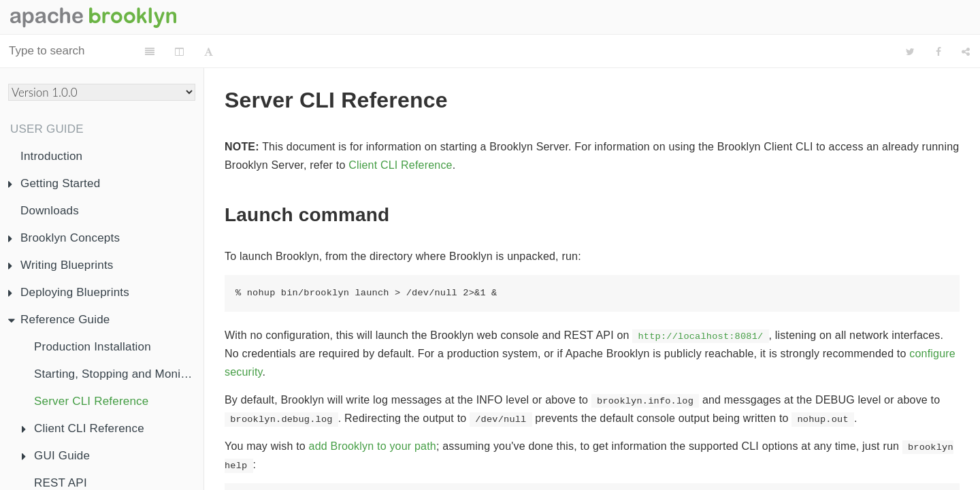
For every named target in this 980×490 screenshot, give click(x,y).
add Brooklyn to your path (373, 412)
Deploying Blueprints (69, 292)
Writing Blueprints (61, 265)
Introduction (51, 156)
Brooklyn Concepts (64, 238)
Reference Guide (59, 320)
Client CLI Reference (83, 428)
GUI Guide (56, 456)
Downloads (50, 211)
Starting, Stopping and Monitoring (119, 374)
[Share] (966, 52)
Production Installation (93, 347)
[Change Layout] (249, 52)
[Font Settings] (278, 52)
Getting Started (54, 183)
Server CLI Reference (91, 401)
